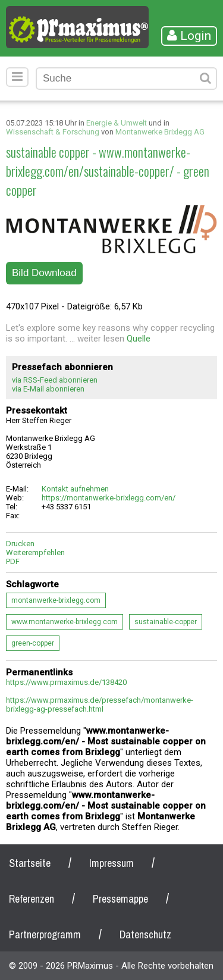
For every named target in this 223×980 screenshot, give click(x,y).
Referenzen (32, 899)
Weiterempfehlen (35, 552)
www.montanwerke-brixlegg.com (65, 622)
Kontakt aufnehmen (75, 489)
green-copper (33, 643)
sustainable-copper (166, 622)
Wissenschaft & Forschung (53, 132)
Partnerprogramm (45, 934)
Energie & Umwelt (117, 123)
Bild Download (44, 273)
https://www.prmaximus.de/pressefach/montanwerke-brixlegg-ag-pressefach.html (100, 705)
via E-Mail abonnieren (48, 389)
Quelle (139, 339)
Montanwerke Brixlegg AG (160, 132)
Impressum (111, 863)
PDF (13, 561)
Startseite (30, 863)
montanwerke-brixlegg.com (56, 600)
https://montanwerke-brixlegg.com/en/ (109, 498)
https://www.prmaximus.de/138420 (66, 682)
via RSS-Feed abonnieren (55, 380)
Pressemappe (120, 899)
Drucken (20, 544)
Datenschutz (145, 934)
